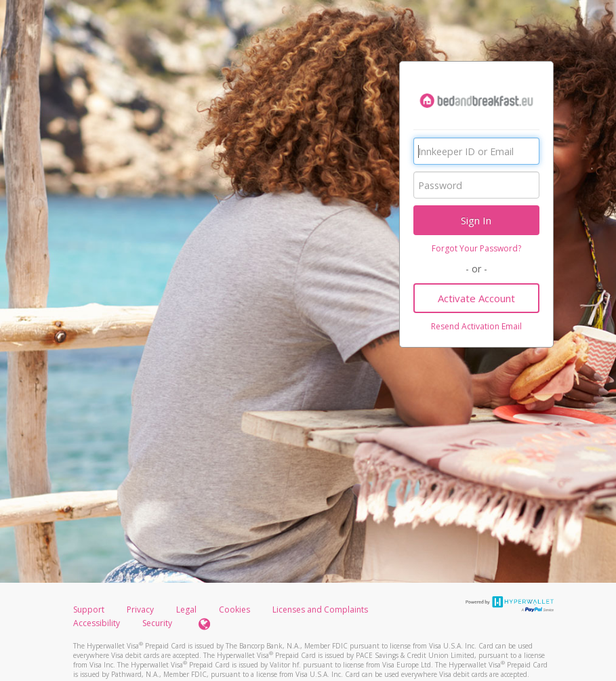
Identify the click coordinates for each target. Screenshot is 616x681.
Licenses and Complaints (320, 610)
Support (89, 610)
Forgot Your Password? (476, 248)
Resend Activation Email (476, 326)
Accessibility (97, 623)
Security (157, 623)
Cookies (234, 610)
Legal (186, 610)
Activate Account (476, 298)
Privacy (140, 610)
